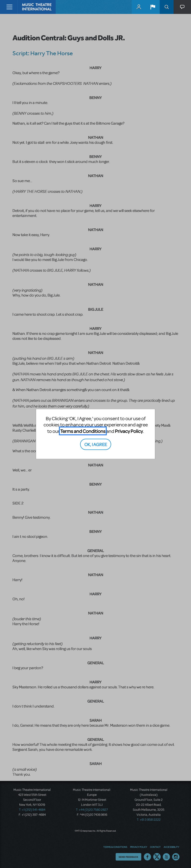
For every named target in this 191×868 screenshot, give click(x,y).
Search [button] (167, 7)
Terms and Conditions (83, 431)
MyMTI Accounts (139, 7)
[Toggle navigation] (9, 7)
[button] (153, 7)
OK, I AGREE (96, 444)
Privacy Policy (129, 431)
